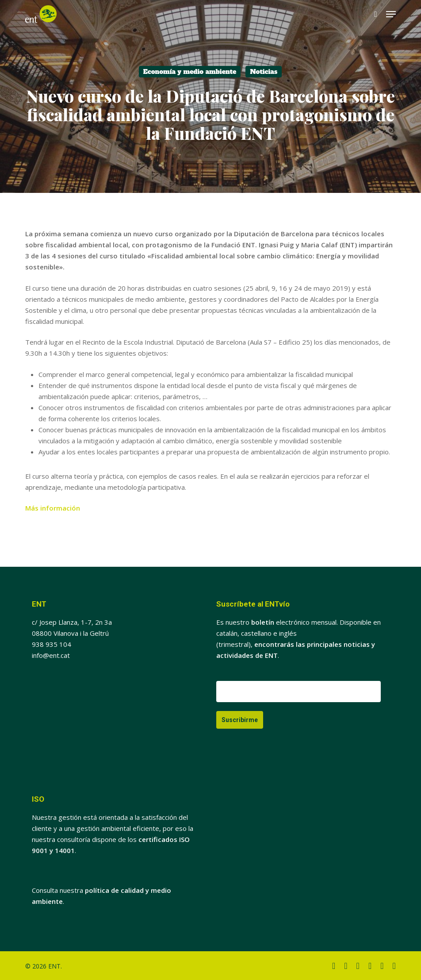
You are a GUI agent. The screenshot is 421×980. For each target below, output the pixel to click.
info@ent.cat (51, 655)
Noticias (264, 72)
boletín (263, 622)
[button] (391, 14)
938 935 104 (52, 644)
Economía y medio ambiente (190, 72)
